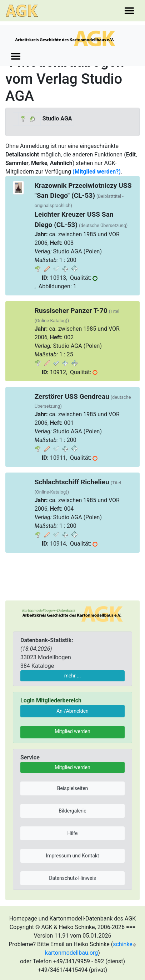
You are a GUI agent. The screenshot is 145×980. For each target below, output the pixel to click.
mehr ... (73, 676)
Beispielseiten (73, 788)
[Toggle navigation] (129, 11)
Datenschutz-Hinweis (72, 878)
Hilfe (73, 833)
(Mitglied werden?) (97, 172)
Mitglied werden (72, 731)
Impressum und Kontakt (73, 856)
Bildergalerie (72, 811)
